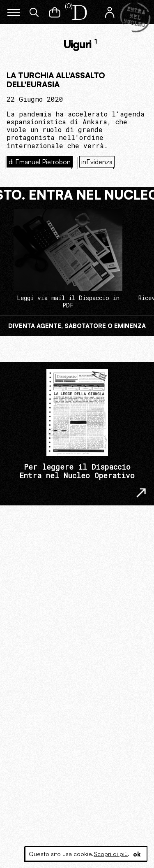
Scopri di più (111, 854)
